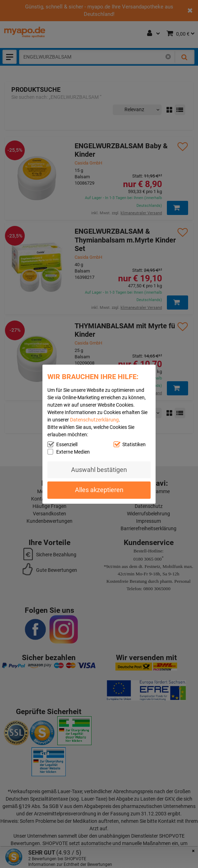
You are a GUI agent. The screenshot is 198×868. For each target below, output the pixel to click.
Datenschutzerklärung (94, 419)
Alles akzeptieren (99, 490)
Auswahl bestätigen (99, 470)
